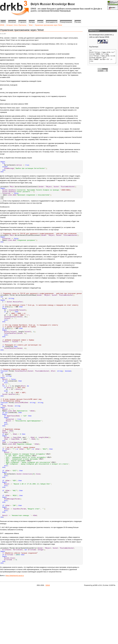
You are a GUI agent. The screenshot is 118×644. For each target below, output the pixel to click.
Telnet (31, 25)
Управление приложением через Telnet (48, 25)
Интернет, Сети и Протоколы (16, 25)
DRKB (2, 25)
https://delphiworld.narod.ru (15, 631)
